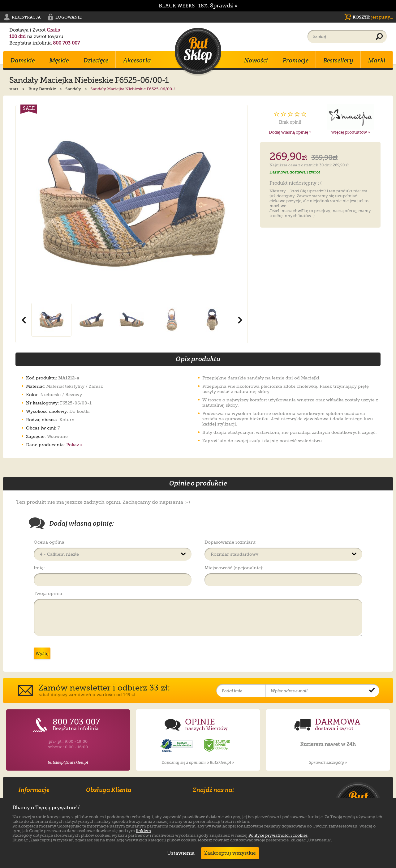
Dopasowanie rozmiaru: (230, 542)
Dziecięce (96, 60)
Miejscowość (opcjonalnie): (234, 568)
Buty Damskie (46, 89)
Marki (377, 60)
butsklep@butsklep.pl (68, 762)
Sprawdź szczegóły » (328, 762)
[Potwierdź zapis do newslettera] (372, 691)
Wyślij (42, 653)
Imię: (39, 568)
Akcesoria (137, 60)
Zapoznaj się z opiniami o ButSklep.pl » (198, 762)
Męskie (59, 60)
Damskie (23, 60)
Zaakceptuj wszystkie (230, 853)
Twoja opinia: (49, 593)
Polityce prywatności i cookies (278, 835)
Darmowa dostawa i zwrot (295, 172)
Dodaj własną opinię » (290, 132)
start (17, 89)
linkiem (143, 831)
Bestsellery (338, 60)
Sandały (77, 89)
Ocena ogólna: (50, 542)
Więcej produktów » (351, 132)
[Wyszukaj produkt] (379, 37)
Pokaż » (74, 445)
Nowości (256, 60)
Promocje (296, 60)
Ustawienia (179, 853)
